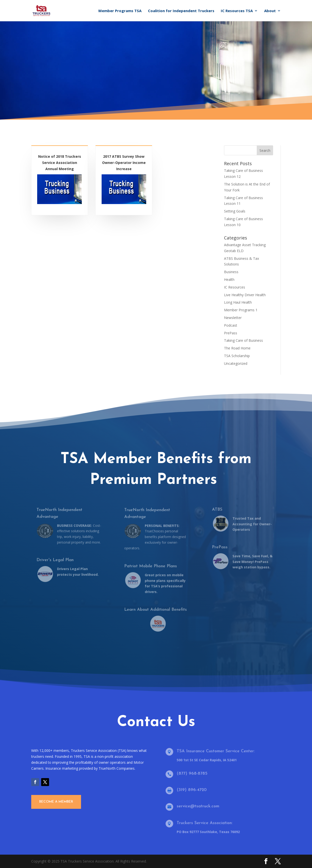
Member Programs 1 (241, 310)
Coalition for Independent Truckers (181, 11)
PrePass (231, 333)
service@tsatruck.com (199, 806)
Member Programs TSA (120, 11)
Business (231, 272)
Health (229, 279)
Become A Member (56, 802)
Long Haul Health (238, 302)
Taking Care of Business (243, 340)
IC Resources (235, 287)
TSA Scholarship (237, 356)
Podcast (231, 325)
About (270, 11)
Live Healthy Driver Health (245, 295)
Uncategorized (236, 363)
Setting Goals (235, 211)
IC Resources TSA (237, 11)
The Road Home (237, 348)
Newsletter (233, 318)
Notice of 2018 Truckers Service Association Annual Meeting (60, 164)
